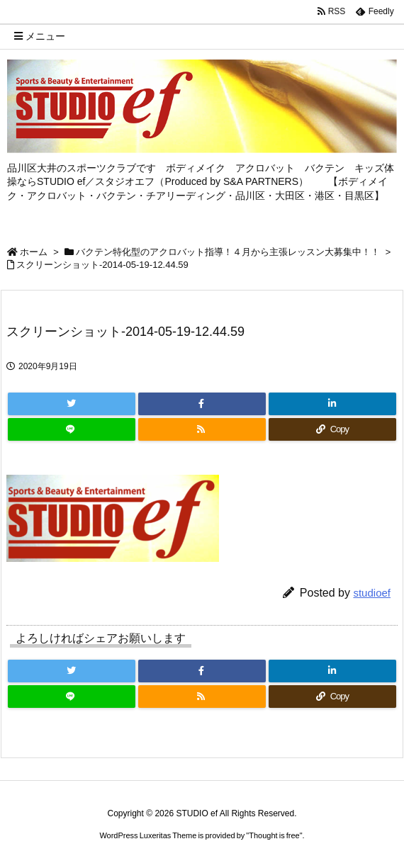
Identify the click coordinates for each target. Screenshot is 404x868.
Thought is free (274, 835)
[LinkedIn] (332, 404)
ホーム (34, 252)
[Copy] (332, 429)
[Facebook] (202, 404)
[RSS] (202, 429)
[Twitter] (72, 404)
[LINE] (72, 429)
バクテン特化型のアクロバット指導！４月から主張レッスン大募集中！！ (228, 252)
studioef (372, 593)
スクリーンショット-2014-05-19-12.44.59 (102, 265)
